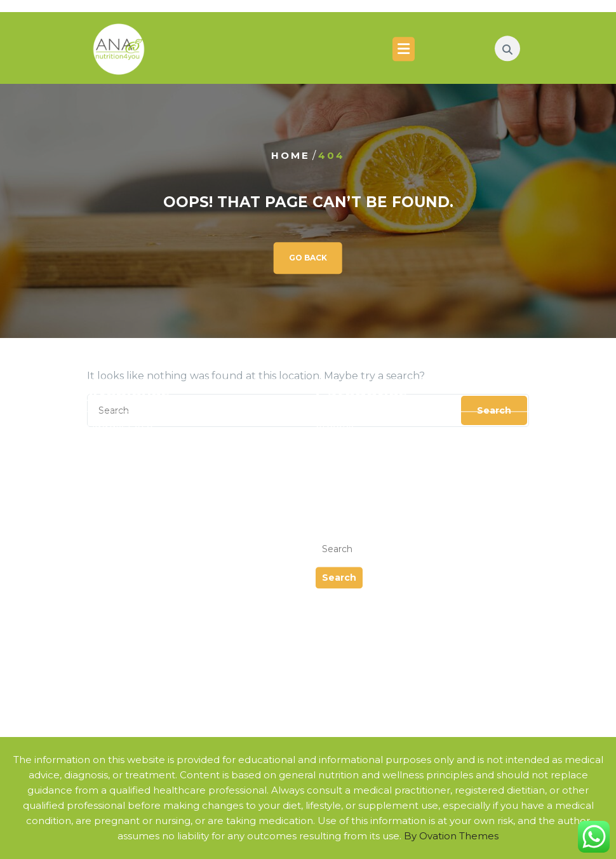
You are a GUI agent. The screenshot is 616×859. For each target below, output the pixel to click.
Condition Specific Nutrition (157, 522)
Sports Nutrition (128, 537)
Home (291, 155)
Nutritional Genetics (138, 507)
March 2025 (117, 401)
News (330, 432)
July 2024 (112, 416)
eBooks (334, 386)
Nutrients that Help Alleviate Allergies (184, 583)
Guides (333, 416)
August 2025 (120, 386)
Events (333, 401)
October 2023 (123, 447)
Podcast (336, 447)
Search (339, 539)
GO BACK (308, 258)
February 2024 (125, 432)
